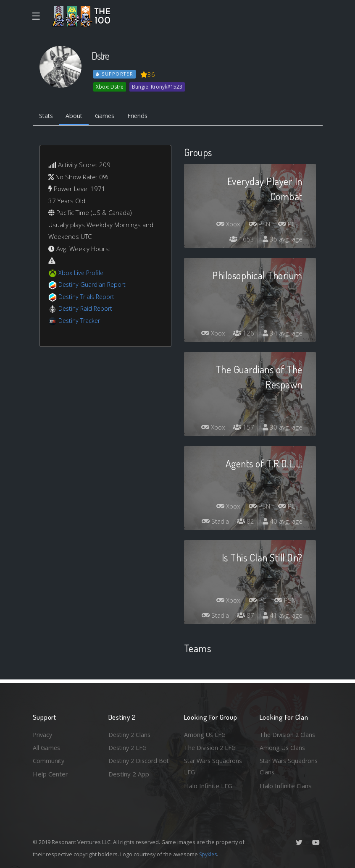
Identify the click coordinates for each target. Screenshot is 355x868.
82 (245, 522)
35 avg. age (282, 240)
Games (109, 116)
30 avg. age (282, 428)
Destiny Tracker (80, 321)
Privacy (43, 733)
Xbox (224, 225)
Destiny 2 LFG (129, 746)
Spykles (209, 854)
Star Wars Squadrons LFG (214, 766)
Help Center (50, 774)
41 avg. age (282, 616)
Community (49, 760)
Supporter (115, 74)
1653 (241, 240)
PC (287, 225)
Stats (47, 116)
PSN (257, 225)
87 (245, 616)
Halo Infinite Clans (286, 786)
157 (243, 428)
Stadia (213, 522)
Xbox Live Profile (82, 273)
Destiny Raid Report (87, 309)
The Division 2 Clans (288, 733)
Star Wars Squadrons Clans (290, 766)
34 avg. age (282, 334)
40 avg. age (282, 522)
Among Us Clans (283, 746)
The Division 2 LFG (211, 746)
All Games (47, 746)
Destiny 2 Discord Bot (134, 766)
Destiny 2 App (129, 786)
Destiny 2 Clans (131, 733)
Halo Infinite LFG (208, 786)
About (77, 116)
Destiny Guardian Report (94, 286)
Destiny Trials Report (88, 297)
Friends (143, 116)
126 (243, 334)
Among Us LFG (205, 733)
